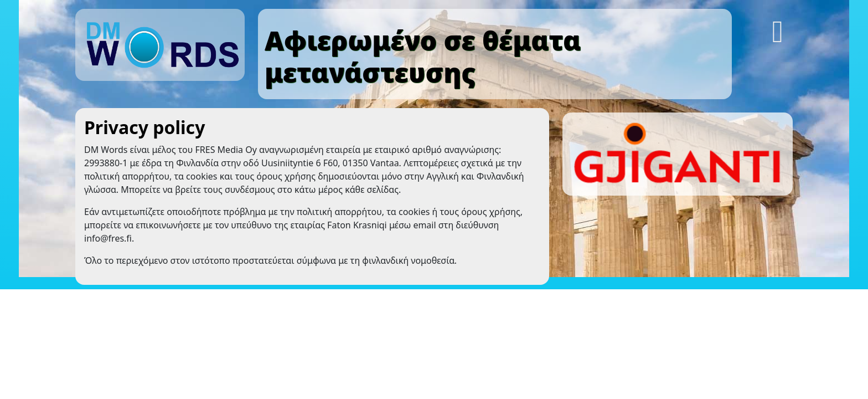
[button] (779, 28)
